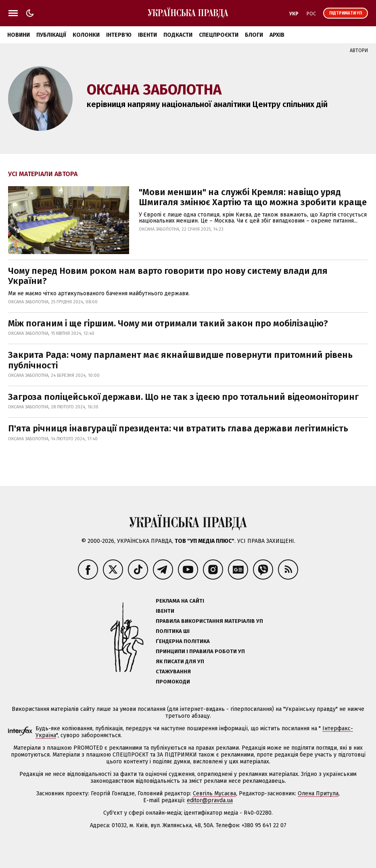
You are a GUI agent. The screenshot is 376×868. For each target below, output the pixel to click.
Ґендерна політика (183, 641)
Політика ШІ (173, 631)
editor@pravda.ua (210, 800)
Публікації (51, 35)
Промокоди (173, 682)
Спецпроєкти (219, 35)
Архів (277, 35)
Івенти (147, 35)
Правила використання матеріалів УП (209, 621)
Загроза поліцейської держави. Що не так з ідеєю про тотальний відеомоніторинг (184, 397)
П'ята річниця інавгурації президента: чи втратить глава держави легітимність (178, 428)
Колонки (86, 35)
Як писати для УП (180, 661)
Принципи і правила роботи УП (200, 651)
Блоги (254, 35)
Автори (359, 50)
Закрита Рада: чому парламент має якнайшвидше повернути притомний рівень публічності (180, 360)
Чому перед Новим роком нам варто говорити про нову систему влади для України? (168, 276)
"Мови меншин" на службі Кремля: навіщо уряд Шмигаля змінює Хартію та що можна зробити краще (253, 197)
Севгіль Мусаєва (214, 793)
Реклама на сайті (180, 601)
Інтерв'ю (119, 35)
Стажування (173, 671)
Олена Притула (318, 793)
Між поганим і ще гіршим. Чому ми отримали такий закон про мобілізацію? (169, 323)
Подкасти (178, 35)
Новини (19, 35)
